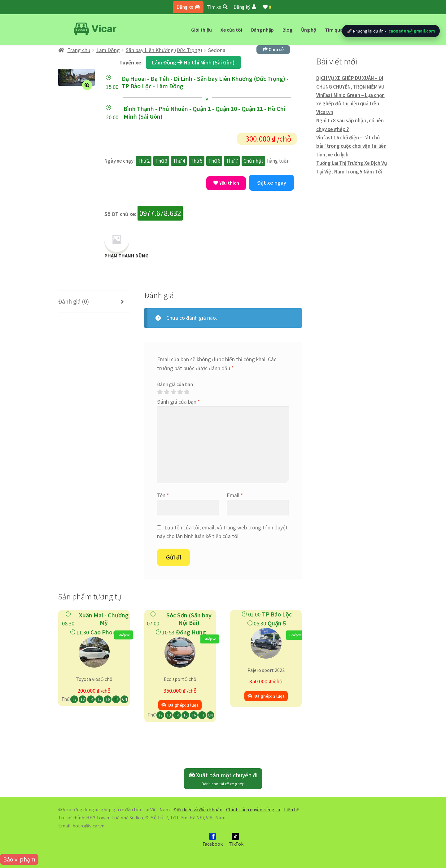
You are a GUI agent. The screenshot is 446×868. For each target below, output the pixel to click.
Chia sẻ (273, 49)
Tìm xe (217, 7)
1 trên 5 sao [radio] (160, 392)
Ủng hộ (309, 30)
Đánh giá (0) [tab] (74, 301)
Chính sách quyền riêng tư (253, 809)
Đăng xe (188, 7)
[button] (87, 85)
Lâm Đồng (108, 50)
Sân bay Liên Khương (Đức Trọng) (164, 50)
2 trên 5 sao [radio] (167, 392)
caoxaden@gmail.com (412, 31)
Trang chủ (79, 50)
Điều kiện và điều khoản (198, 809)
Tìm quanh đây (341, 30)
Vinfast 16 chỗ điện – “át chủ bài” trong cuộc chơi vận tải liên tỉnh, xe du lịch (351, 146)
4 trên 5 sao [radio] (180, 392)
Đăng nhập (262, 30)
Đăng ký (245, 7)
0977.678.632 (160, 213)
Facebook (213, 840)
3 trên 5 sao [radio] (173, 392)
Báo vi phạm (19, 859)
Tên (163, 495)
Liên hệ (292, 809)
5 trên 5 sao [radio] (187, 392)
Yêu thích (226, 183)
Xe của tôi (231, 30)
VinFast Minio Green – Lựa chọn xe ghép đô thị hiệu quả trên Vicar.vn (350, 104)
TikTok (236, 840)
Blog (287, 30)
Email (235, 495)
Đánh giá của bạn (175, 384)
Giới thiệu (201, 30)
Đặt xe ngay (272, 183)
